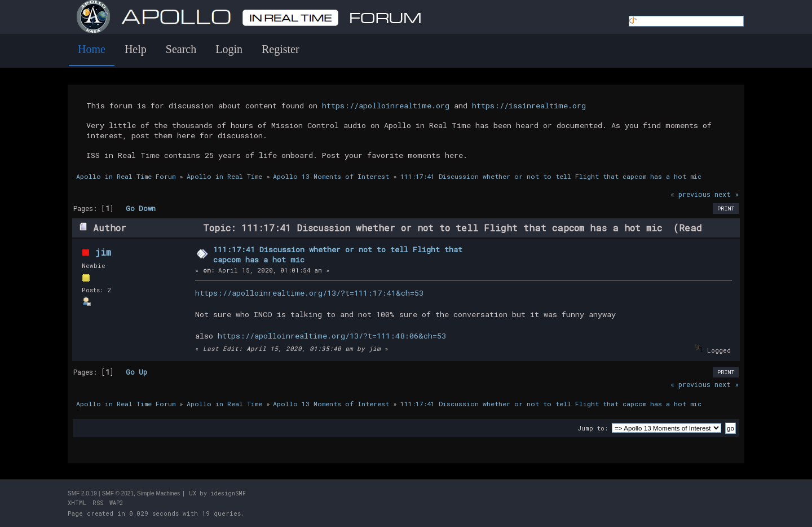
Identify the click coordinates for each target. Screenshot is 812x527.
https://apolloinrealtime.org (386, 106)
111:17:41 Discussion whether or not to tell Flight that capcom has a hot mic (338, 254)
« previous (690, 194)
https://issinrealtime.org (529, 106)
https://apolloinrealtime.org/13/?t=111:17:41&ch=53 (309, 293)
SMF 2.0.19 (82, 493)
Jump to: (593, 428)
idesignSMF (228, 493)
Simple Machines (158, 493)
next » (727, 194)
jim (103, 252)
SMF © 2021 (118, 493)
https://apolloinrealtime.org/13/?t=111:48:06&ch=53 (332, 336)
